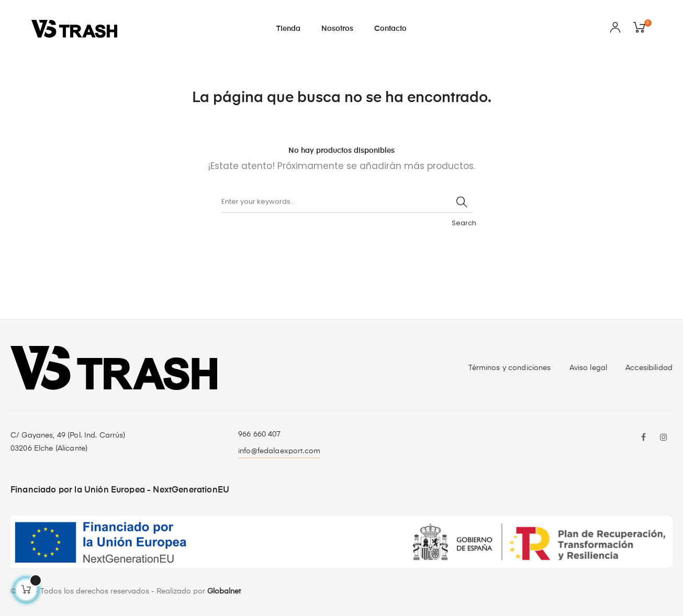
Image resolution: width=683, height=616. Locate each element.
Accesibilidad (649, 368)
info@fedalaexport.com (279, 451)
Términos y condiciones (510, 368)
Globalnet (224, 591)
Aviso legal (589, 368)
